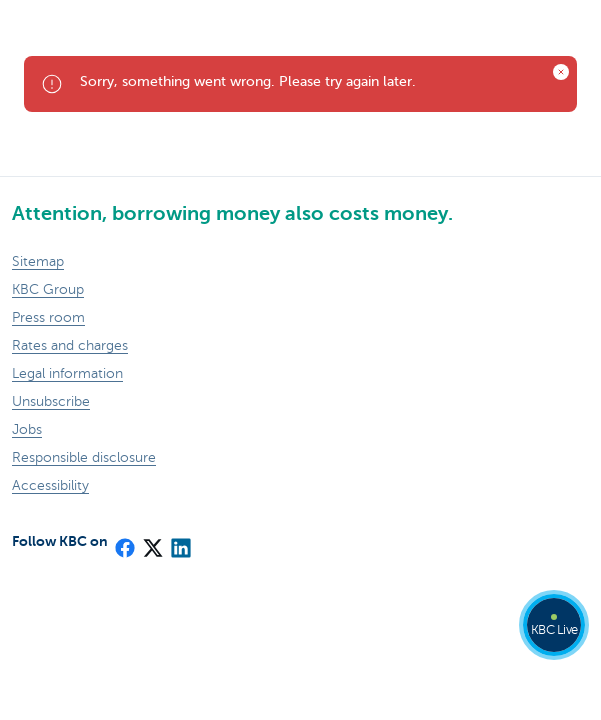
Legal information (67, 373)
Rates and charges (70, 345)
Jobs (27, 429)
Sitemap (38, 261)
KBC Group (48, 289)
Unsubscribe (51, 401)
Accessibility (50, 485)
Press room (48, 317)
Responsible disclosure (84, 457)
